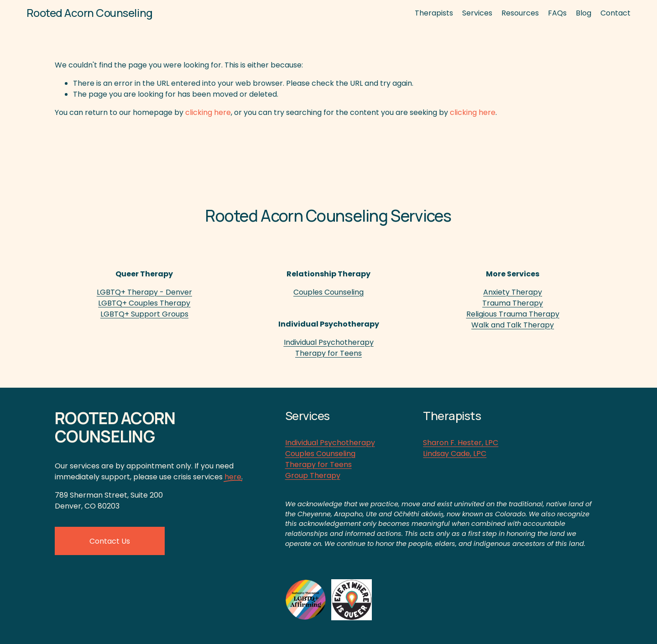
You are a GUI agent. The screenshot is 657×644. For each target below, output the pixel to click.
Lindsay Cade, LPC (455, 454)
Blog (584, 13)
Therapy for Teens (318, 465)
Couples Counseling (320, 454)
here (233, 477)
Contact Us (110, 541)
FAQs (557, 13)
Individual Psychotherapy (330, 443)
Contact (615, 13)
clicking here (208, 112)
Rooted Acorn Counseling (90, 13)
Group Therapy (313, 475)
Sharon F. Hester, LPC (461, 443)
